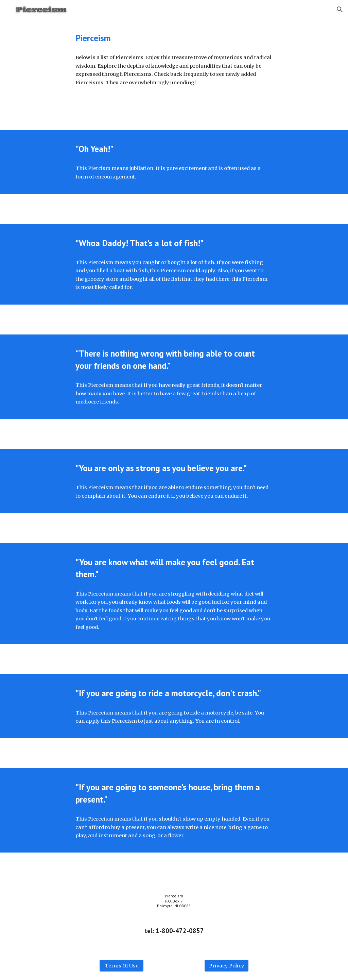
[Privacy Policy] (227, 966)
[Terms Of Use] (121, 966)
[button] (340, 10)
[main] (174, 38)
